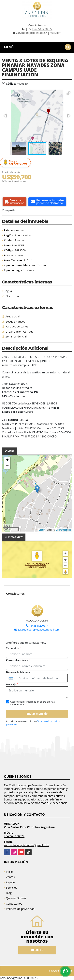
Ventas (10, 877)
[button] (68, 93)
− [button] (7, 466)
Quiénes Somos (16, 898)
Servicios (12, 888)
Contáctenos (14, 903)
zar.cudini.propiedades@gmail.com (38, 630)
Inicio (9, 872)
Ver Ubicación (35, 564)
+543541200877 (42, 29)
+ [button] (7, 460)
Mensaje (12, 684)
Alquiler (11, 882)
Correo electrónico (18, 660)
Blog (9, 893)
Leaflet (42, 530)
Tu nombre (13, 648)
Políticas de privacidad (20, 909)
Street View (16, 163)
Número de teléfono (19, 672)
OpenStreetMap (63, 530)
